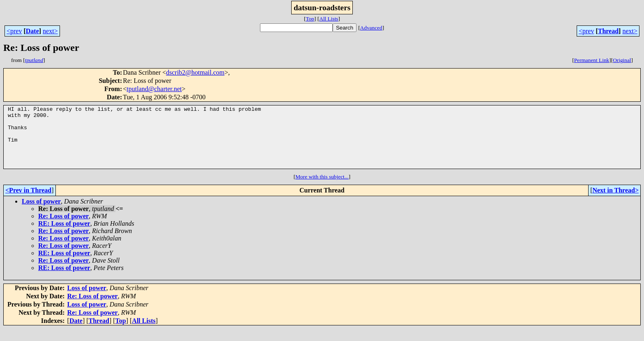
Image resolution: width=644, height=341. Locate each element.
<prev (14, 31)
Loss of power (41, 214)
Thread (608, 31)
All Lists (329, 19)
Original (622, 60)
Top (310, 19)
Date (32, 31)
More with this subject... (322, 189)
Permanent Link (592, 60)
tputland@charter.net (154, 89)
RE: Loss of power (64, 236)
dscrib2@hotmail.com (195, 72)
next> (50, 31)
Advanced (371, 28)
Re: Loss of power (63, 228)
